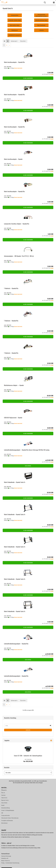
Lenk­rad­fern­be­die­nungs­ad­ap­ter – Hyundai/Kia (16, 644)
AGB (2, 813)
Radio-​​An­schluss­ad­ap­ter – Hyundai (13, 159)
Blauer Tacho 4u (5, 861)
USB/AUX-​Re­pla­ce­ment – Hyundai (13, 418)
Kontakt (3, 805)
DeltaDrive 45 (5, 858)
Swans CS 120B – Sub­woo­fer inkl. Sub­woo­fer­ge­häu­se (28, 756)
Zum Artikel (28, 466)
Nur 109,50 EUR (28, 760)
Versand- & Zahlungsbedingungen (8, 810)
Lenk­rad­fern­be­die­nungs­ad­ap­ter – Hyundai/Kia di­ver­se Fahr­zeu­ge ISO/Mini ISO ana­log (27, 450)
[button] (4, 41)
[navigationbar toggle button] (54, 2)
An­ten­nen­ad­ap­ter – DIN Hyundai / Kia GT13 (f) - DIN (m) (19, 256)
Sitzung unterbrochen (5, 815)
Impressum (3, 795)
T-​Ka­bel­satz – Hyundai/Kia (11, 288)
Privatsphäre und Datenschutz (7, 820)
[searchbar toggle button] (45, 2)
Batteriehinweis (4, 823)
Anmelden (28, 730)
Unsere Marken (4, 803)
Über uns (3, 793)
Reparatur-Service (5, 800)
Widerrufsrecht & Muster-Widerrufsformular (10, 818)
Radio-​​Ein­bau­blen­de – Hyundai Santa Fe (15, 482)
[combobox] (14, 41)
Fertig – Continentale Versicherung (10, 863)
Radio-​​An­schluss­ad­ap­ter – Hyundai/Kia (14, 62)
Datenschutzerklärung (6, 808)
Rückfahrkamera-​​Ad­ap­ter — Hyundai (14, 385)
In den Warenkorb (28, 78)
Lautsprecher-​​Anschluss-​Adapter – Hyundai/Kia (17, 224)
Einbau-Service (4, 798)
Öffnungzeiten (4, 790)
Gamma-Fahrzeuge (6, 856)
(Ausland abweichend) (18, 68)
